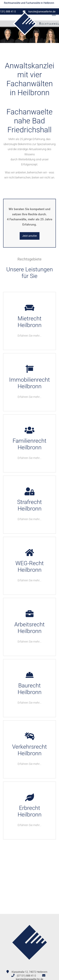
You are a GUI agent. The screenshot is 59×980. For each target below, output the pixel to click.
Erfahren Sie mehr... (29, 336)
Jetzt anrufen (30, 236)
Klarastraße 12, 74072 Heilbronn (29, 972)
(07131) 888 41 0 (26, 976)
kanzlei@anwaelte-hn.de (42, 12)
